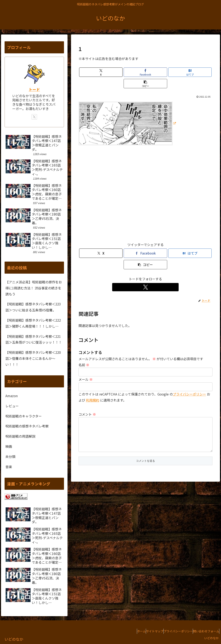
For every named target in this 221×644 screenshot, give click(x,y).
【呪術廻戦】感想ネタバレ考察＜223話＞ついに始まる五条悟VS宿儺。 (33, 307)
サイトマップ (144, 631)
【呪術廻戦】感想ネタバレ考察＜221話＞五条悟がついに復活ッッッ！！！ (34, 339)
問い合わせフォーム (204, 631)
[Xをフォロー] (145, 287)
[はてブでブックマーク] (190, 72)
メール (86, 379)
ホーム (127, 631)
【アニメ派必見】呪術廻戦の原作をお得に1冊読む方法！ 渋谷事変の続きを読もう (34, 288)
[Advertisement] (145, 195)
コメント (87, 414)
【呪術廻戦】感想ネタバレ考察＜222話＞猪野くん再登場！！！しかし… (33, 323)
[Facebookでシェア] (145, 72)
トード (34, 89)
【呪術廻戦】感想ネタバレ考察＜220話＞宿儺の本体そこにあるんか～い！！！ (33, 358)
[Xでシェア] (101, 72)
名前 (84, 365)
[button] (145, 84)
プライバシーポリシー (189, 394)
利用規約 (93, 400)
